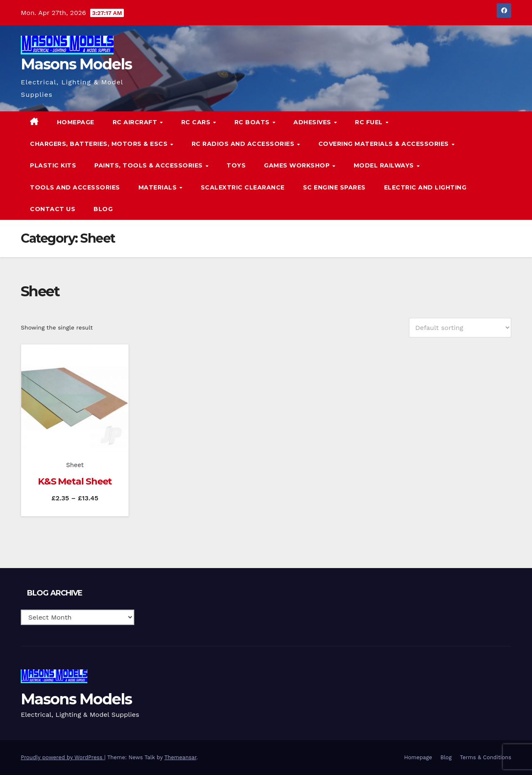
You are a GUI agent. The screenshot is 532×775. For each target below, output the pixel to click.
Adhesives (313, 122)
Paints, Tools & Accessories (149, 165)
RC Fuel (370, 122)
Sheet (75, 465)
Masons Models (76, 64)
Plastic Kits (53, 165)
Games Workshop (298, 165)
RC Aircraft (136, 122)
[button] (488, 165)
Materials (159, 187)
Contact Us (53, 209)
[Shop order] (460, 328)
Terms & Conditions (486, 757)
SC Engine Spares (334, 187)
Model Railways (385, 165)
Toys (236, 165)
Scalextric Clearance (243, 187)
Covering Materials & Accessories (385, 144)
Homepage (76, 122)
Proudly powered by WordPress (63, 757)
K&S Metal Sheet (75, 481)
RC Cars (197, 122)
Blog (103, 209)
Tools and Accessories (75, 187)
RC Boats (253, 122)
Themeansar (181, 757)
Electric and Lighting (425, 187)
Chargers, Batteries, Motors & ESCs (100, 144)
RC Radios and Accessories (244, 144)
